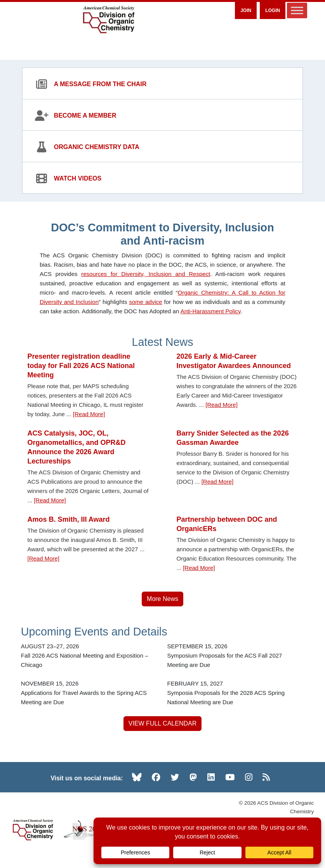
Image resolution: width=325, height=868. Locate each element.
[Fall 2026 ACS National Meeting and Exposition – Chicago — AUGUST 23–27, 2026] (90, 656)
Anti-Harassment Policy (211, 311)
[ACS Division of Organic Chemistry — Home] (108, 20)
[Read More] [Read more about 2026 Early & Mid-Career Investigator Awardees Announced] (222, 405)
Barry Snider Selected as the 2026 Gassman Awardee (233, 438)
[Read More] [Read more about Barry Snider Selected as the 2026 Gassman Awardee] (218, 482)
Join (246, 10)
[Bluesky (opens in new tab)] (137, 777)
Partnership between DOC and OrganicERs (227, 524)
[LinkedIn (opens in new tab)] (211, 777)
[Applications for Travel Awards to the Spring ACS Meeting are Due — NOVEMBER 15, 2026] (90, 693)
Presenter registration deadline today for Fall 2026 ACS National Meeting (81, 366)
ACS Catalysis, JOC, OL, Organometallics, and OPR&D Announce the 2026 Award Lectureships (77, 447)
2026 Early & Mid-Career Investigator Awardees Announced (234, 361)
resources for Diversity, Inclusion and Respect (146, 274)
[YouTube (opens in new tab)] (230, 777)
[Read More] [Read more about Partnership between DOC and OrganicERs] (199, 568)
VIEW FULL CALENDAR (162, 723)
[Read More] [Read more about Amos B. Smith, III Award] (44, 558)
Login (273, 10)
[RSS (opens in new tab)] (266, 777)
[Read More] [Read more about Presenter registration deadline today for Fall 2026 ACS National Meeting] (89, 414)
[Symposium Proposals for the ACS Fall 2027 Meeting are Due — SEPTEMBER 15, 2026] (235, 656)
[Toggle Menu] (297, 10)
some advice (145, 302)
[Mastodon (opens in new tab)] (193, 777)
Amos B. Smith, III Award (69, 519)
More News (162, 599)
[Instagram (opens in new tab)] (249, 777)
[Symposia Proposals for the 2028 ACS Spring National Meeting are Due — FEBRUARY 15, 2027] (235, 693)
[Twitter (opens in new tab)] (175, 777)
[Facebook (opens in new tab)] (156, 777)
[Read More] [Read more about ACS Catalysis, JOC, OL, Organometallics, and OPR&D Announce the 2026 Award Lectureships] (50, 500)
